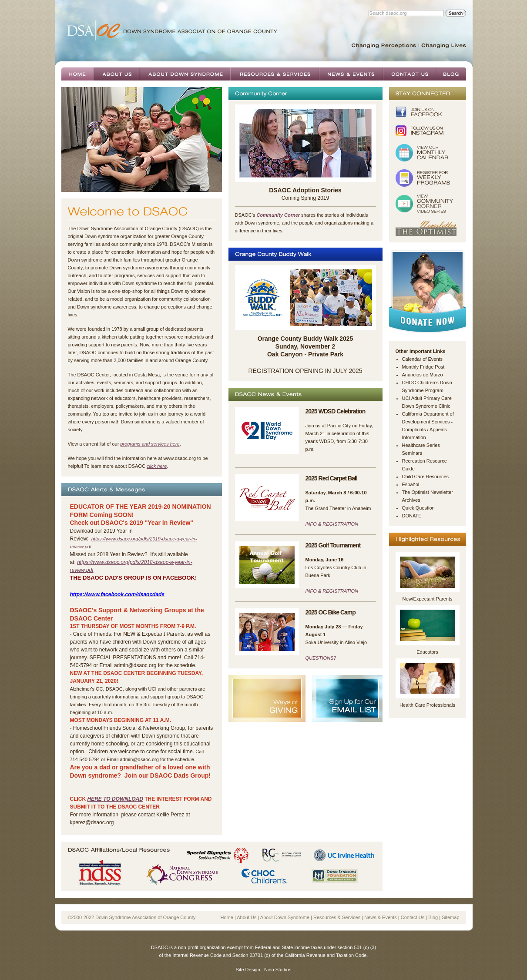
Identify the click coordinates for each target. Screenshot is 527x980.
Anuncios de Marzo (423, 375)
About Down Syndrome (185, 74)
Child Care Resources (426, 477)
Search (456, 13)
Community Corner (278, 215)
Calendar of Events (423, 359)
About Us (117, 74)
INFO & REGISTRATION (332, 524)
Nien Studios (278, 970)
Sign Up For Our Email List (347, 698)
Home (77, 74)
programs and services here (150, 444)
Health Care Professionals (427, 705)
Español (411, 484)
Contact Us (409, 74)
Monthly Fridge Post (423, 367)
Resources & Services (275, 74)
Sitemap (450, 917)
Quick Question (418, 508)
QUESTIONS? (321, 658)
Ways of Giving (267, 698)
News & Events (351, 74)
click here (157, 466)
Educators (427, 652)
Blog (451, 74)
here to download (115, 799)
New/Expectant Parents (428, 599)
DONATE (412, 516)
